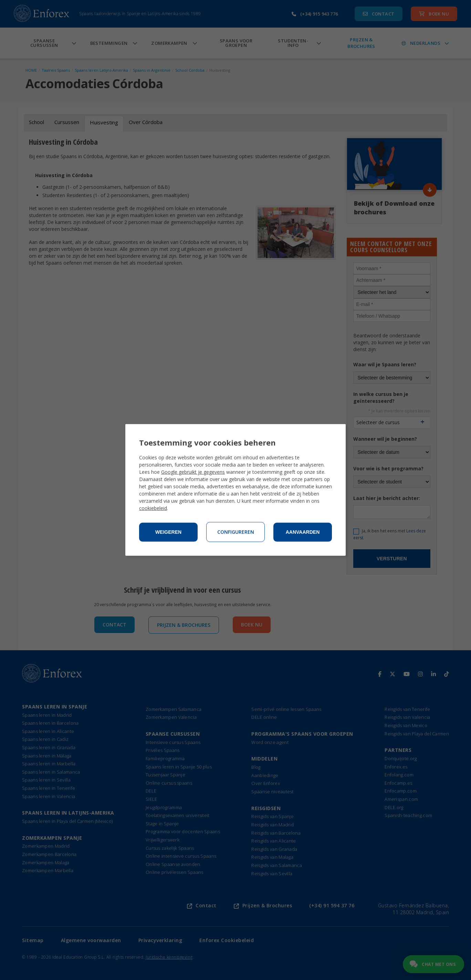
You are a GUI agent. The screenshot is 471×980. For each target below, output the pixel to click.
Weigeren (168, 532)
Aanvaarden (303, 532)
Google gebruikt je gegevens (193, 472)
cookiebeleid (153, 508)
